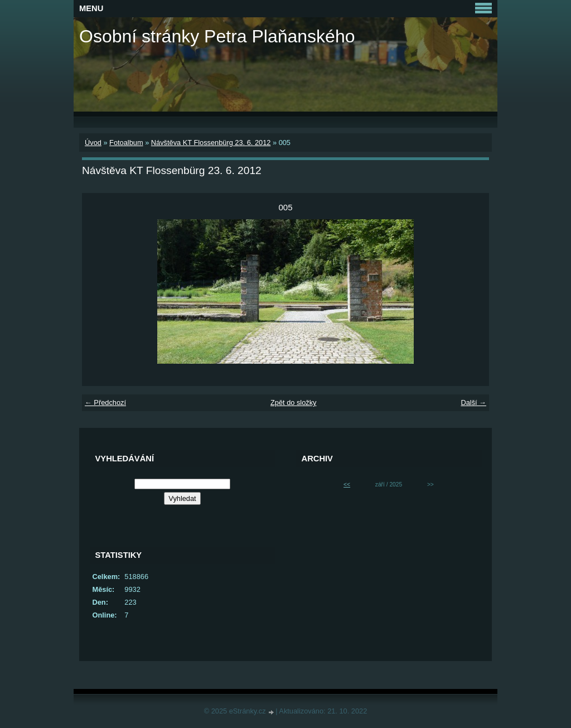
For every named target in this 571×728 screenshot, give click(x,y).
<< (347, 484)
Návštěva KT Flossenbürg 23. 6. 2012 (211, 143)
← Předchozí (105, 402)
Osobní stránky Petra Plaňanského (217, 36)
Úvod (93, 143)
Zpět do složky (294, 402)
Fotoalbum (126, 143)
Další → (473, 402)
